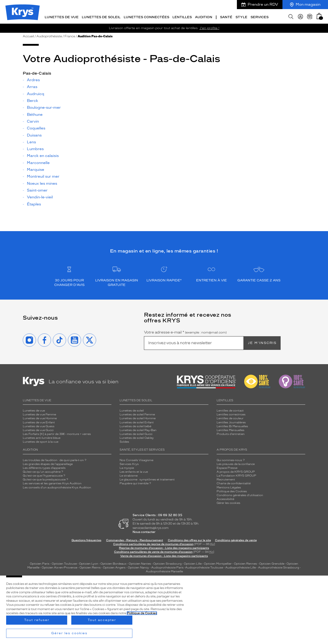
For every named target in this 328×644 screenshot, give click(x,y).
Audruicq (36, 93)
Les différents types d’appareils (44, 467)
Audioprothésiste (49, 36)
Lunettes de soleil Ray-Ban (138, 429)
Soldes (124, 441)
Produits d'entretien (231, 433)
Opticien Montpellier (218, 563)
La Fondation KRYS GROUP (236, 475)
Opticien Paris (40, 563)
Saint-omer (37, 190)
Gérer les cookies (228, 502)
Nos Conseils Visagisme (136, 460)
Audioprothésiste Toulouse (204, 567)
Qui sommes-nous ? (231, 460)
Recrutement (226, 479)
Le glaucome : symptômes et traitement (147, 479)
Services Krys (129, 463)
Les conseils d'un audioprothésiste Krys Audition (57, 487)
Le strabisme (129, 475)
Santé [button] (226, 16)
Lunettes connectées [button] (146, 16)
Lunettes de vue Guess (39, 426)
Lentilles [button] (182, 16)
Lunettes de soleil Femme (137, 414)
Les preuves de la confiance (236, 463)
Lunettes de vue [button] (62, 16)
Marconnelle (38, 162)
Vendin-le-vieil (40, 197)
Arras (32, 86)
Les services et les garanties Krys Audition (52, 483)
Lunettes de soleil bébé (135, 426)
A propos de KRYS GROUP (236, 471)
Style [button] (241, 16)
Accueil (28, 36)
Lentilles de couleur (230, 418)
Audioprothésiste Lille (241, 567)
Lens (31, 141)
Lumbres (35, 149)
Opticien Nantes (140, 563)
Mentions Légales (229, 487)
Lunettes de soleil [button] (101, 16)
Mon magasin (305, 4)
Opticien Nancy (138, 567)
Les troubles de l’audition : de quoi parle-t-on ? (55, 460)
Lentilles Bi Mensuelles (232, 426)
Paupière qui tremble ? (135, 483)
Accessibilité (225, 498)
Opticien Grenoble (272, 563)
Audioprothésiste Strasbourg (279, 567)
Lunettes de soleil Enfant (137, 422)
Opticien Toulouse (64, 563)
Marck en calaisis (43, 155)
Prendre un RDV (260, 4)
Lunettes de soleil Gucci (136, 433)
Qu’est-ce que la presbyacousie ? (45, 479)
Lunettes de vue (34, 410)
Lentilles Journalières (231, 422)
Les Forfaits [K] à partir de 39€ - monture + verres (57, 433)
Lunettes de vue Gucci (38, 429)
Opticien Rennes (245, 563)
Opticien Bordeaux (113, 563)
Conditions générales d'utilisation (240, 495)
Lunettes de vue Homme (40, 418)
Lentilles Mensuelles (231, 429)
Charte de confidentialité (234, 483)
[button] (319, 15)
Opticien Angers (114, 567)
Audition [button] (204, 16)
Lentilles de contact (230, 410)
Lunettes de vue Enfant (39, 422)
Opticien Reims (90, 567)
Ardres (33, 79)
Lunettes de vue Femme (39, 414)
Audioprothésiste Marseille (164, 571)
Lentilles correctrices (231, 414)
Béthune (35, 114)
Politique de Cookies (142, 613)
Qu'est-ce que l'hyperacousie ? (44, 475)
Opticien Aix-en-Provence (59, 567)
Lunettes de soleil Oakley (137, 437)
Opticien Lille (193, 563)
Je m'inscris (262, 342)
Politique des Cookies (232, 491)
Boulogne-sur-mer (44, 107)
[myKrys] (300, 16)
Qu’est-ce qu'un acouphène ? (43, 471)
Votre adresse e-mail (185, 332)
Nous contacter (144, 532)
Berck (33, 100)
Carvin (33, 121)
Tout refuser (37, 620)
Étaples (34, 204)
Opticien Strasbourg (167, 563)
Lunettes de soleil (132, 410)
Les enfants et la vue (134, 471)
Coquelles (36, 128)
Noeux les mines (42, 183)
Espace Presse (227, 467)
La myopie (127, 467)
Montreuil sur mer (43, 176)
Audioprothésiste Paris (167, 567)
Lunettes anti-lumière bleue (42, 437)
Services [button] (260, 16)
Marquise (36, 169)
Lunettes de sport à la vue (41, 441)
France (70, 36)
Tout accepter (102, 620)
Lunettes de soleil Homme (138, 418)
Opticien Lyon (89, 563)
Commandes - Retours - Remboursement (135, 540)
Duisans (34, 135)
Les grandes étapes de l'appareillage (48, 463)
